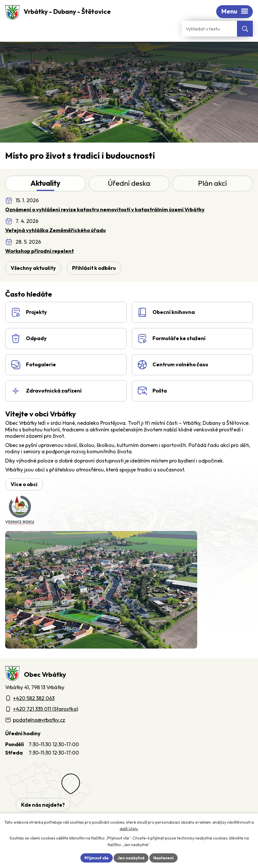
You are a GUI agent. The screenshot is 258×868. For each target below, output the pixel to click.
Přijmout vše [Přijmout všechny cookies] (96, 858)
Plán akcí (212, 184)
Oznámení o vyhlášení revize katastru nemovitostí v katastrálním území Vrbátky (105, 210)
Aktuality (45, 184)
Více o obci (24, 486)
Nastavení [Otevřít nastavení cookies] (164, 858)
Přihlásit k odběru (94, 269)
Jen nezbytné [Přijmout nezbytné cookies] (131, 858)
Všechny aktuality (33, 269)
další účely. (129, 829)
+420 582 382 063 (34, 700)
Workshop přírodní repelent (39, 252)
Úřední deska (129, 184)
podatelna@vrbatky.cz (39, 722)
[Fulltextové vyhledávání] (209, 29)
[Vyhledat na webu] (245, 29)
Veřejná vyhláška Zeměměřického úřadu (55, 231)
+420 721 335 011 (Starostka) (46, 711)
